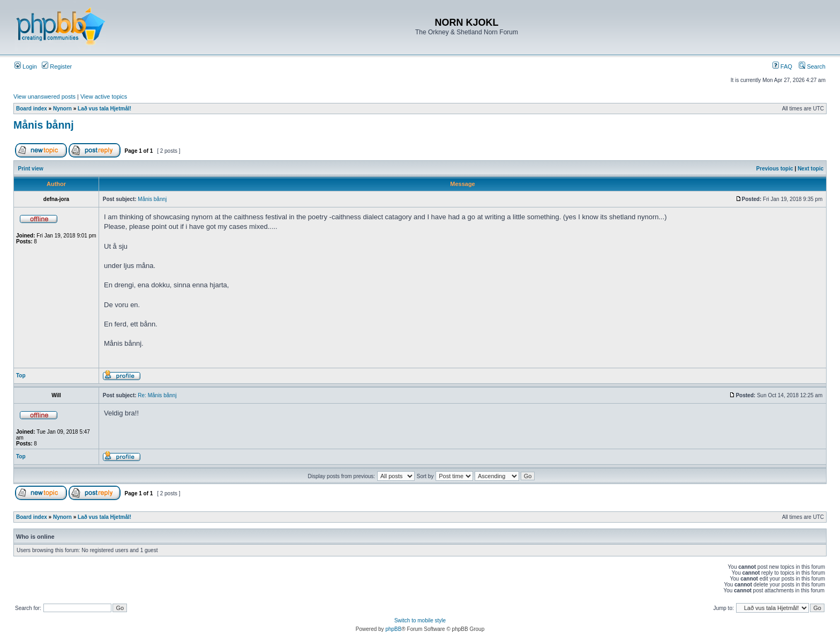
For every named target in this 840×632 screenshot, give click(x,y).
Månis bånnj (44, 125)
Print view (31, 169)
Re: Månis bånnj (157, 395)
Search (812, 66)
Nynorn (62, 109)
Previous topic (775, 169)
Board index (32, 109)
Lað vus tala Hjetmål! (104, 109)
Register (57, 66)
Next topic (811, 169)
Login (26, 66)
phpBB (393, 629)
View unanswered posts (44, 96)
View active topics (104, 96)
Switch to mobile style (420, 620)
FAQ (782, 66)
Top (21, 376)
